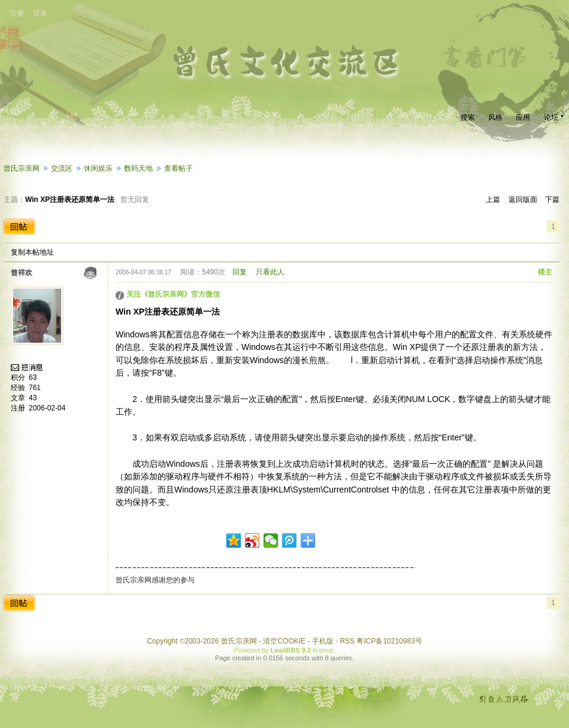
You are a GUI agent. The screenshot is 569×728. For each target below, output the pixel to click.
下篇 (552, 200)
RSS (347, 641)
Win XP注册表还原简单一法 (70, 200)
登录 (40, 13)
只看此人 (270, 272)
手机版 (323, 641)
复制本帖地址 (32, 252)
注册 (17, 13)
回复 (240, 272)
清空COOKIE (284, 641)
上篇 (493, 200)
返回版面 (523, 200)
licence (323, 650)
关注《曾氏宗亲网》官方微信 (173, 294)
